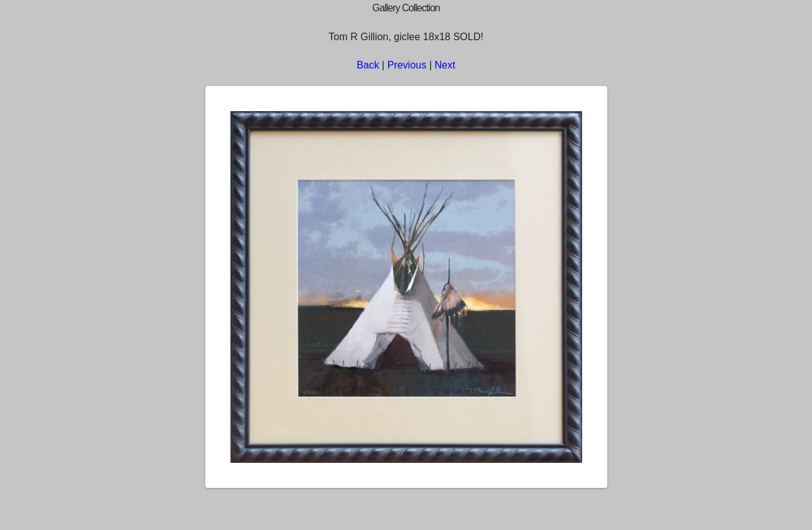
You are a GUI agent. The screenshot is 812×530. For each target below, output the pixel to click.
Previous (407, 65)
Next (445, 65)
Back (368, 65)
